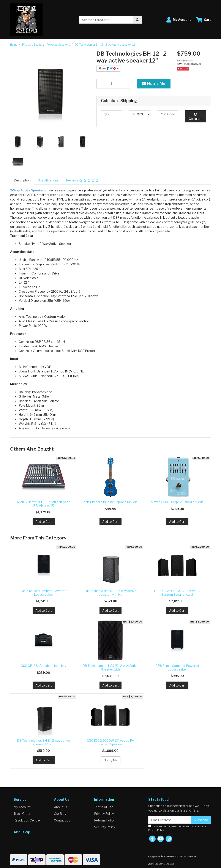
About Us (61, 807)
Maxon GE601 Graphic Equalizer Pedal (177, 502)
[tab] (22, 180)
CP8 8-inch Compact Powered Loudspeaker (177, 667)
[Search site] (137, 20)
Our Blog (60, 814)
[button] (179, 20)
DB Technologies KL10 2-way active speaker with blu (110, 593)
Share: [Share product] (107, 68)
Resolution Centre (27, 820)
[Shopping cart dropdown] (204, 20)
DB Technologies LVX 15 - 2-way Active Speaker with (110, 667)
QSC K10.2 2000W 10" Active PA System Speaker (110, 742)
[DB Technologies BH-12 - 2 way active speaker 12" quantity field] (113, 83)
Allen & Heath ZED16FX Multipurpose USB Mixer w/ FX (44, 504)
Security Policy (105, 827)
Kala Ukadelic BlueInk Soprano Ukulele (110, 502)
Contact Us (62, 820)
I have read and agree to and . (177, 828)
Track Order (22, 814)
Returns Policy (104, 820)
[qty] (112, 114)
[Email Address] (170, 820)
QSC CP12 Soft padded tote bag (44, 666)
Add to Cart (44, 522)
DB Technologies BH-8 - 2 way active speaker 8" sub (43, 742)
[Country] (140, 114)
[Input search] (106, 20)
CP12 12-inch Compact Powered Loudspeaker (43, 593)
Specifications (48, 180)
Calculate (196, 117)
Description (22, 180)
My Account (22, 807)
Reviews (82, 180)
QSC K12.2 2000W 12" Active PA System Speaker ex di (177, 593)
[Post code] (168, 114)
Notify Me (154, 83)
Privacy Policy (104, 814)
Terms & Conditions (190, 826)
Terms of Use (104, 807)
